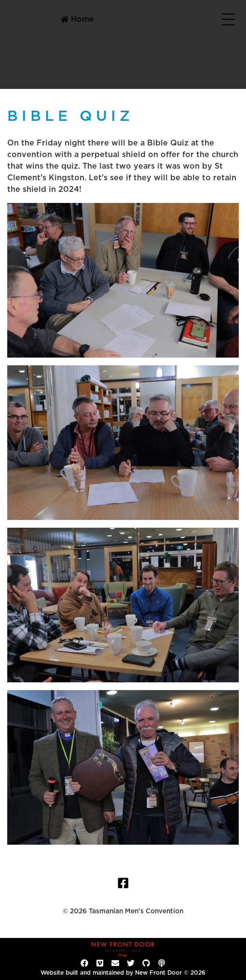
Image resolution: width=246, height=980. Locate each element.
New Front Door (158, 973)
